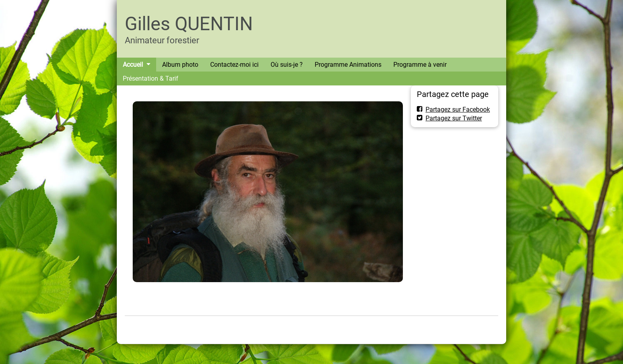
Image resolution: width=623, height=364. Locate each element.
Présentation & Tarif (151, 78)
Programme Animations (348, 65)
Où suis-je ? (287, 65)
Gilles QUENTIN (189, 24)
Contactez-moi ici (234, 65)
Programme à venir (420, 65)
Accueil (133, 65)
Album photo (180, 65)
